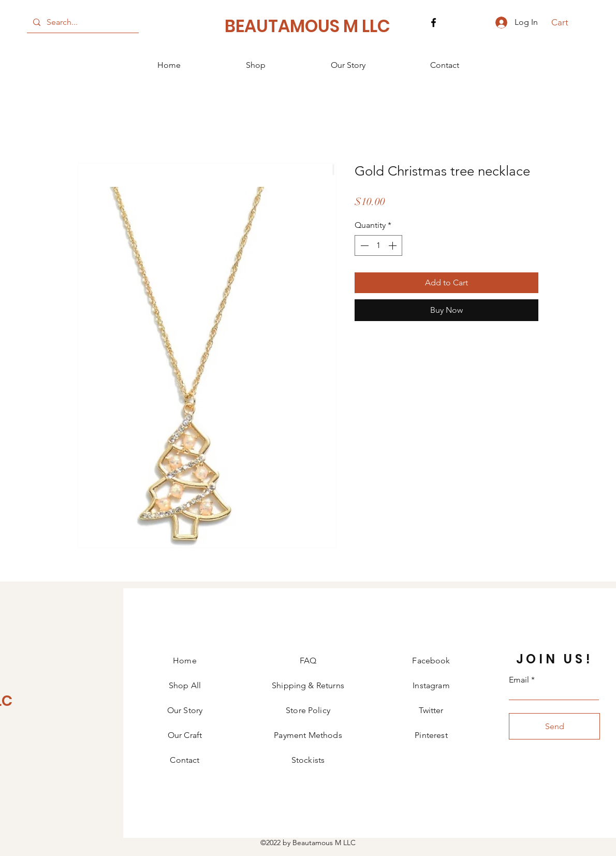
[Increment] (393, 245)
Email (519, 680)
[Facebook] (434, 23)
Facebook (431, 661)
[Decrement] (363, 245)
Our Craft (185, 735)
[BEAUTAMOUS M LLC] (308, 26)
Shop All (185, 685)
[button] (566, 22)
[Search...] (82, 22)
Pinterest (431, 735)
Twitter (431, 710)
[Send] (554, 726)
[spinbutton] (378, 245)
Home (185, 661)
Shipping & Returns (308, 685)
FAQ (308, 661)
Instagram (431, 685)
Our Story (185, 710)
